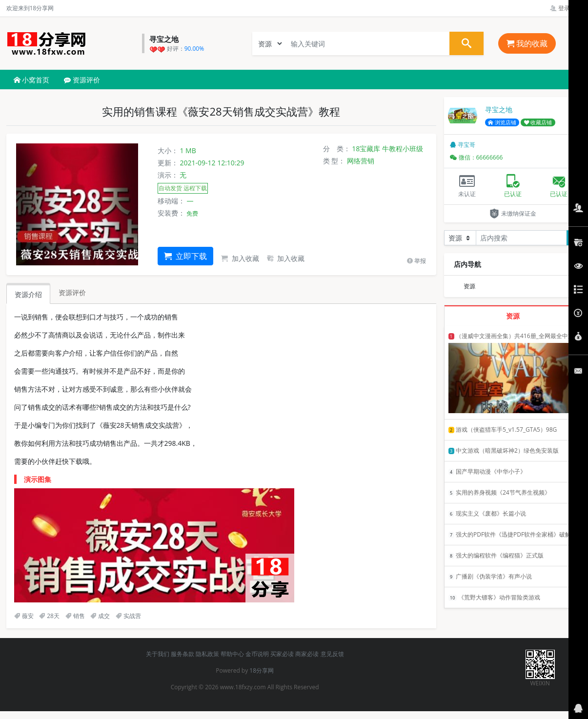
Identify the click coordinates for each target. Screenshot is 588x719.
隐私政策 (207, 654)
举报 (416, 261)
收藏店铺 (538, 122)
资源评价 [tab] (72, 292)
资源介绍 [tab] (28, 294)
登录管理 (566, 8)
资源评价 (82, 80)
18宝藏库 (366, 149)
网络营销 (361, 161)
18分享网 (262, 670)
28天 (49, 616)
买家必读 (282, 654)
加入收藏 (240, 258)
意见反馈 (332, 654)
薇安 (24, 616)
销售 (75, 616)
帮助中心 (232, 654)
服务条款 (182, 654)
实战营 (128, 616)
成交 (100, 616)
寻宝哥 (463, 145)
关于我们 (158, 654)
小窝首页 (32, 80)
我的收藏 (527, 43)
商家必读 (307, 654)
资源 (469, 286)
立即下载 (185, 256)
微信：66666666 (476, 157)
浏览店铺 (502, 122)
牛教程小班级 (403, 149)
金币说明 (257, 654)
